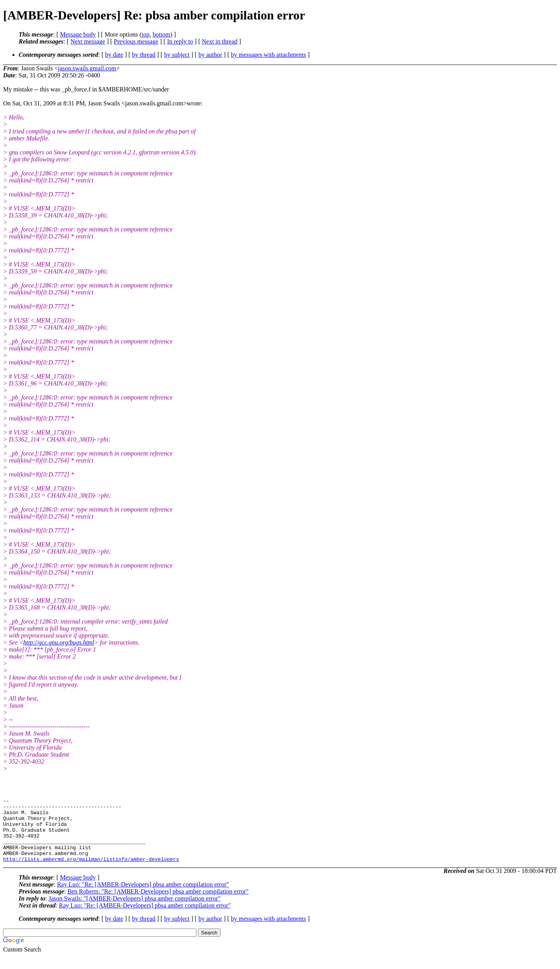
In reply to (180, 41)
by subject (177, 55)
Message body (78, 34)
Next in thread (220, 41)
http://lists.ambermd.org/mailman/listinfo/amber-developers (91, 872)
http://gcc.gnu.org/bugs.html (59, 642)
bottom (161, 34)
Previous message (136, 41)
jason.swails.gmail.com (87, 68)
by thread (144, 55)
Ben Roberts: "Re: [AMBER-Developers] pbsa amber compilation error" (158, 904)
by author (210, 55)
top (145, 34)
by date (114, 55)
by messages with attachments (269, 55)
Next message (88, 41)
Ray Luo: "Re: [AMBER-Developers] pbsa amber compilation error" (143, 897)
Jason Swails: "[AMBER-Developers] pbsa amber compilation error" (135, 911)
